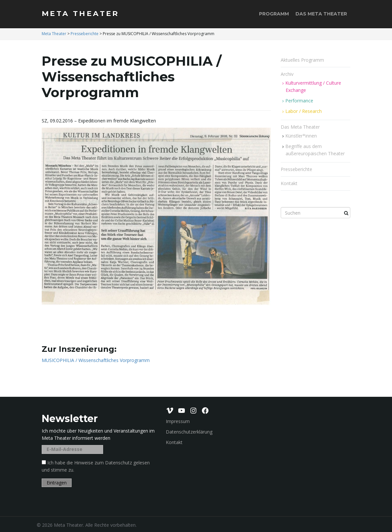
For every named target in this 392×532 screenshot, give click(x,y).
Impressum (178, 421)
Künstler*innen (301, 136)
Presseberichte (296, 169)
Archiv (288, 74)
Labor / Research (304, 111)
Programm (274, 14)
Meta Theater (80, 14)
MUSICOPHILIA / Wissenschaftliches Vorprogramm (96, 360)
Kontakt (289, 183)
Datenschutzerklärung (189, 432)
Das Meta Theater (321, 14)
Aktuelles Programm (302, 60)
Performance (299, 101)
